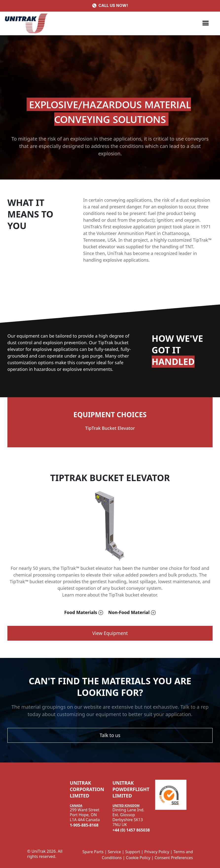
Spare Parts (93, 852)
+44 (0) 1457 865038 (131, 830)
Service (114, 852)
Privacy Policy (157, 852)
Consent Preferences (174, 858)
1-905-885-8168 (84, 825)
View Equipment (110, 633)
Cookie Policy (138, 858)
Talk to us (110, 735)
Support (132, 852)
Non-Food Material (129, 612)
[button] (206, 23)
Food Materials (81, 612)
